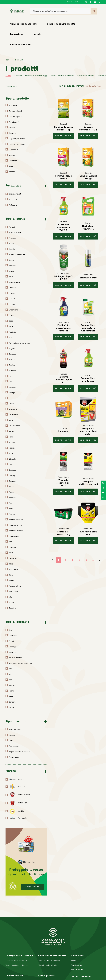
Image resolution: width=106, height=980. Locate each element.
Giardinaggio (77, 965)
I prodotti (38, 34)
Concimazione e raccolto (16, 961)
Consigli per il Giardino (24, 24)
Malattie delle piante (47, 965)
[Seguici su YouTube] (95, 2)
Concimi (18, 76)
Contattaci (73, 2)
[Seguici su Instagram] (86, 2)
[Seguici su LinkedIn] (100, 2)
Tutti (8, 76)
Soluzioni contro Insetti (61, 24)
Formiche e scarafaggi (36, 76)
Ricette (74, 961)
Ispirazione (17, 34)
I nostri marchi (14, 976)
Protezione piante (86, 76)
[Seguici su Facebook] (90, 2)
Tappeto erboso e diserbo (17, 965)
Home (8, 60)
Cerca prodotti (47, 976)
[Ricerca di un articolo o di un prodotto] (60, 11)
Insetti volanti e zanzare (62, 76)
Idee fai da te (77, 970)
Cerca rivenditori (20, 45)
